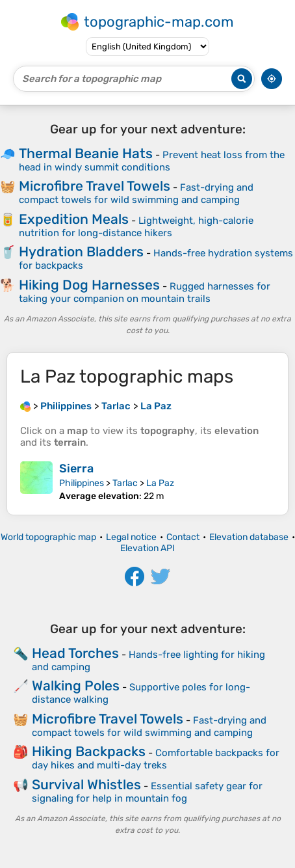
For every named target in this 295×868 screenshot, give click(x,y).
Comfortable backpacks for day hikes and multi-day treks (156, 759)
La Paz (160, 483)
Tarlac (125, 483)
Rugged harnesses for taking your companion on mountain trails (145, 292)
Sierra (76, 468)
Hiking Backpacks (89, 751)
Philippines (82, 483)
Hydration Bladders (81, 251)
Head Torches (75, 653)
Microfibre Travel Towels (95, 186)
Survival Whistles (86, 784)
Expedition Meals (74, 219)
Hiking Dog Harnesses (89, 285)
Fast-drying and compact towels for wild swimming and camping (136, 194)
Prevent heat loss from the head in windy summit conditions (152, 161)
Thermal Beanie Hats (86, 153)
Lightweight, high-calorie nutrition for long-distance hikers (136, 227)
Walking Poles (76, 685)
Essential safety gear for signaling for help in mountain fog (147, 792)
